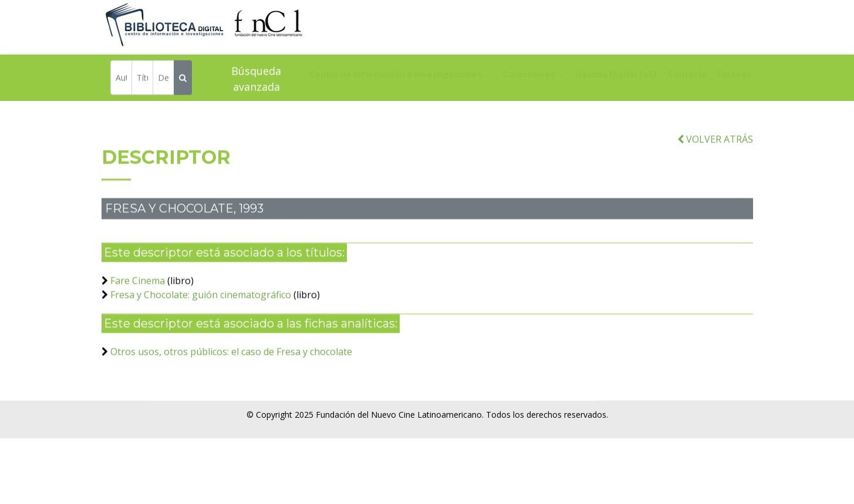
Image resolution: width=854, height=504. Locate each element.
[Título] (142, 79)
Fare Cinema (138, 288)
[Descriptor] (163, 79)
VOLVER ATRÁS (715, 147)
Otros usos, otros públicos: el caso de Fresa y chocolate (231, 359)
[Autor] (121, 79)
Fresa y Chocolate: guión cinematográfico (201, 302)
